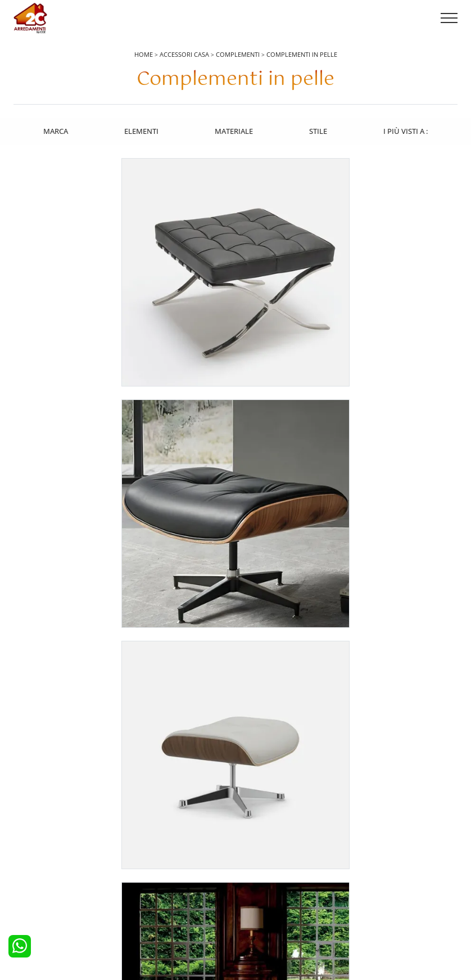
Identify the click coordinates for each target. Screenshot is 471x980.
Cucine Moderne (47, 857)
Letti (139, 841)
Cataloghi (369, 872)
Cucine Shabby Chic (53, 888)
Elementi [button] (141, 130)
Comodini (148, 888)
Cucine (31, 841)
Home (144, 54)
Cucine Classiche (47, 872)
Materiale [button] (234, 130)
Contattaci (370, 857)
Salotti (252, 841)
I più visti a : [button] (407, 130)
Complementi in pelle (302, 54)
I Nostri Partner (378, 888)
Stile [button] (319, 130)
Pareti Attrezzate (269, 857)
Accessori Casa (184, 54)
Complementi (238, 54)
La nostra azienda (383, 841)
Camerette (148, 857)
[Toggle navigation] (449, 19)
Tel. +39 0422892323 (354, 928)
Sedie (251, 888)
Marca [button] (55, 130)
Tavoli (252, 872)
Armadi (143, 872)
